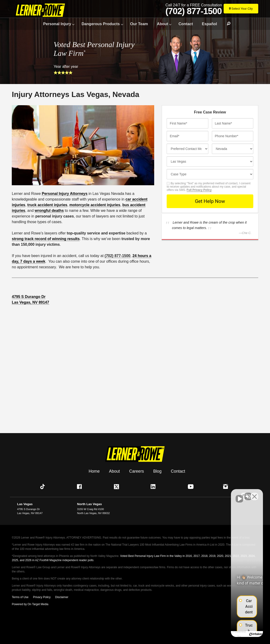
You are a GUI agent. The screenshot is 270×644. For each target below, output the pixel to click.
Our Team (139, 24)
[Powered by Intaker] (229, 634)
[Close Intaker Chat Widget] (254, 494)
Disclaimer (62, 597)
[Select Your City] (241, 9)
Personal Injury (57, 24)
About (163, 24)
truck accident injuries (47, 205)
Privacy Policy (42, 597)
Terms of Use (20, 597)
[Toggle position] (245, 494)
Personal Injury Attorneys (64, 194)
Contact (186, 24)
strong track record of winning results (46, 239)
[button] (44, 487)
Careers (137, 471)
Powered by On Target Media (30, 604)
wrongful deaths (49, 211)
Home (94, 471)
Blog (157, 471)
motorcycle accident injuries (95, 205)
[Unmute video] (187, 494)
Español (210, 24)
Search (226, 24)
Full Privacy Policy (199, 190)
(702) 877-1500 (194, 11)
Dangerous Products (101, 24)
